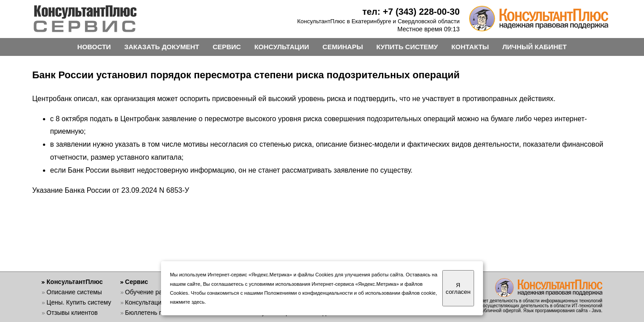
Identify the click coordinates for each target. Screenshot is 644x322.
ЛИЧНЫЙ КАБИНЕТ (534, 47)
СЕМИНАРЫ (343, 47)
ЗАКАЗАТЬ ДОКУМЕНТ (162, 47)
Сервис (137, 282)
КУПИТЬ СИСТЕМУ (407, 47)
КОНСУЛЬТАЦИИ (282, 47)
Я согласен (458, 288)
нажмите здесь (187, 302)
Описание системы (74, 292)
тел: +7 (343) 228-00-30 (411, 12)
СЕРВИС (227, 47)
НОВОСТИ (94, 47)
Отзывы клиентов (72, 313)
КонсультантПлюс (75, 282)
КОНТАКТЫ (470, 47)
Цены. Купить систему (79, 302)
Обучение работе (150, 292)
